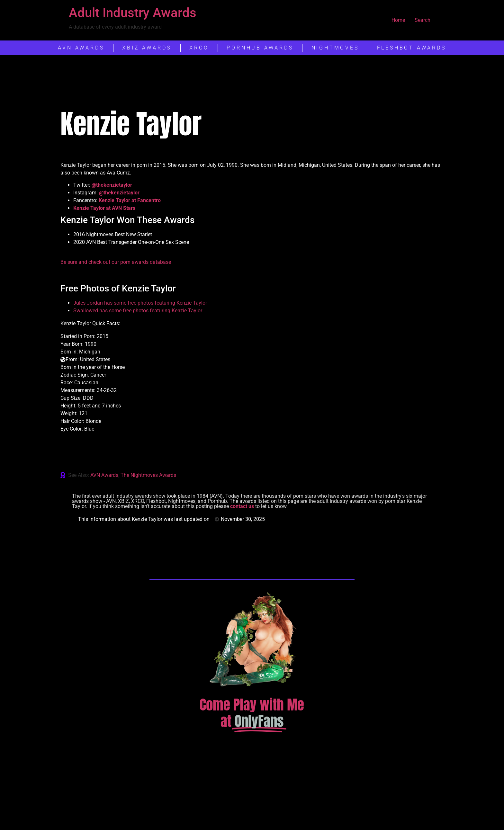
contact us (242, 506)
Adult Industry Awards (133, 13)
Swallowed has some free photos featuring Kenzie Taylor (138, 311)
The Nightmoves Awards (148, 475)
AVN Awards (104, 475)
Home (398, 20)
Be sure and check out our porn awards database (116, 262)
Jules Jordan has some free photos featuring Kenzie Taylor (140, 303)
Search (423, 20)
